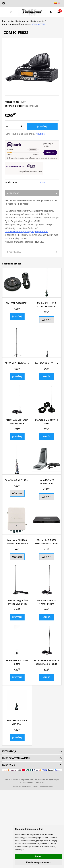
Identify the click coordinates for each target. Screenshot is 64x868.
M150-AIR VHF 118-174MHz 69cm (47, 602)
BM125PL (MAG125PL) (17, 303)
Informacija (9, 751)
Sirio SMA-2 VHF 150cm (17, 480)
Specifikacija (14, 252)
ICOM (43, 182)
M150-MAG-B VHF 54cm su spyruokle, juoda (47, 662)
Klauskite (40, 134)
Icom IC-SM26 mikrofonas (47, 482)
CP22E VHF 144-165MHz (17, 363)
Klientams (9, 765)
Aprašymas (13, 193)
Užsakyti (47, 320)
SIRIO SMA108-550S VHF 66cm (17, 722)
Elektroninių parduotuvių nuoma (25, 787)
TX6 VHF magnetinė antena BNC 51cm (17, 602)
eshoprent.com (46, 787)
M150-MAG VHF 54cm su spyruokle (17, 422)
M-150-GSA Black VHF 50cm (17, 662)
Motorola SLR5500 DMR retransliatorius (47, 542)
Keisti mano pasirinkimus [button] (38, 862)
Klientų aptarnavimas (16, 758)
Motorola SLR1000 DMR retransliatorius (17, 542)
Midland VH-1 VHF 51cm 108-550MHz (47, 305)
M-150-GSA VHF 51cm (47, 363)
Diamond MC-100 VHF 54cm (47, 422)
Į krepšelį (17, 316)
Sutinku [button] (38, 856)
